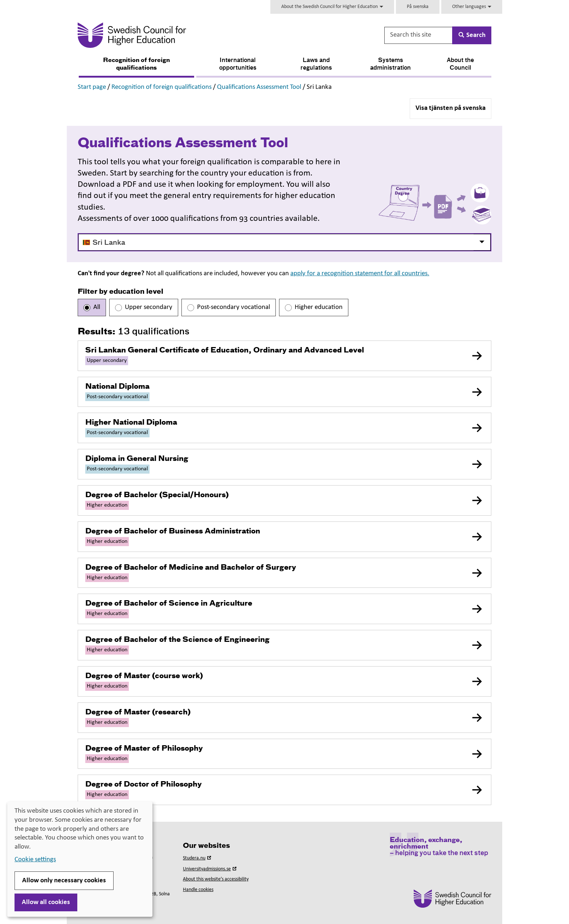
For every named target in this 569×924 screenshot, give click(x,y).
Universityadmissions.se (210, 869)
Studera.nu (198, 858)
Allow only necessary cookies (64, 881)
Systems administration (390, 64)
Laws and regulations (316, 64)
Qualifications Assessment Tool (259, 87)
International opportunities (238, 64)
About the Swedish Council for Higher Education (332, 7)
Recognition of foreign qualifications (136, 64)
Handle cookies (198, 890)
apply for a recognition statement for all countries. (360, 274)
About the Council (460, 64)
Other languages (472, 7)
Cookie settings (35, 860)
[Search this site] (419, 35)
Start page (92, 87)
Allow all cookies (46, 902)
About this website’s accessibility (216, 879)
